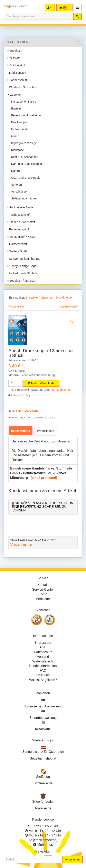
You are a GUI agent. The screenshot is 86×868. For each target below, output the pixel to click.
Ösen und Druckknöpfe (25, 178)
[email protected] (44, 478)
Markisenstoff (17, 73)
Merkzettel (43, 599)
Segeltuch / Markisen (22, 281)
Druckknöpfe (18, 122)
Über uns (43, 675)
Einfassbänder (20, 129)
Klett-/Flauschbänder (24, 157)
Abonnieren (72, 859)
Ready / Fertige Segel (22, 266)
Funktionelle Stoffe (20, 207)
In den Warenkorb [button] (41, 383)
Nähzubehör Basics (23, 102)
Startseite (32, 298)
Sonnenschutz (18, 80)
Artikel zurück (17, 307)
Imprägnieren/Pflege (23, 143)
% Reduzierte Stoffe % (23, 273)
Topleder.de (43, 808)
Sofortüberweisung (43, 718)
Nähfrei (15, 171)
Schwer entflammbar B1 (24, 259)
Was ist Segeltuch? (43, 680)
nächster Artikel (68, 307)
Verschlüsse (18, 192)
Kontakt (43, 585)
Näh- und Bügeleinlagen (26, 164)
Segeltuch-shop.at (43, 758)
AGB (43, 647)
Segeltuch (15, 51)
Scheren (16, 185)
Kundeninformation (43, 666)
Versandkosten (61, 390)
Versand (43, 657)
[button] (78, 8)
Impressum (43, 643)
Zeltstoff (13, 58)
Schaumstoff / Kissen (22, 237)
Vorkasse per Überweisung (43, 706)
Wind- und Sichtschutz (23, 87)
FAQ (43, 670)
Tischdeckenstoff (19, 215)
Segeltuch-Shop (16, 6)
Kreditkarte (43, 729)
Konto (43, 594)
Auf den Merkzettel (26, 411)
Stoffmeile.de (43, 783)
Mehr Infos (45, 845)
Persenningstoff (18, 229)
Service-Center (43, 589)
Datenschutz (43, 652)
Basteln (15, 108)
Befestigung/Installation (25, 115)
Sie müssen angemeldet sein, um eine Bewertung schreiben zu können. (43, 507)
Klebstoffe (17, 150)
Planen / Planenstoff (21, 222)
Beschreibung (21, 431)
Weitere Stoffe (17, 251)
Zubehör (14, 95)
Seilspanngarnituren (23, 198)
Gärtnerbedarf (17, 244)
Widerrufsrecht (43, 661)
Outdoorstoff (16, 65)
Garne (14, 136)
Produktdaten (45, 431)
